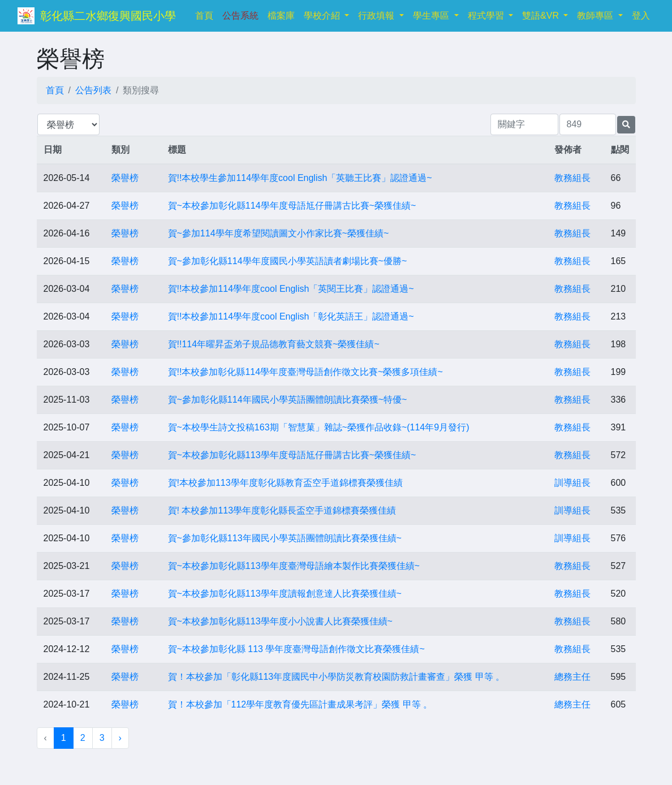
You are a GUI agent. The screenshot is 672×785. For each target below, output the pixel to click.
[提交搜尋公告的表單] (626, 125)
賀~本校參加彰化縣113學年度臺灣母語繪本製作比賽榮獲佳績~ (294, 566)
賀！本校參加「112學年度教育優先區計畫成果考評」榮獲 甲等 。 (300, 704)
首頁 (206, 14)
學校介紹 (323, 16)
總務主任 (572, 677)
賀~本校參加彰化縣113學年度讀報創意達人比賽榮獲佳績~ (285, 594)
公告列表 (93, 90)
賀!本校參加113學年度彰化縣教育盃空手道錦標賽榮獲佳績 (285, 483)
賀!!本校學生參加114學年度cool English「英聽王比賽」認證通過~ (300, 178)
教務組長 (572, 178)
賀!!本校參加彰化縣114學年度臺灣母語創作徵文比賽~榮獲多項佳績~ (305, 372)
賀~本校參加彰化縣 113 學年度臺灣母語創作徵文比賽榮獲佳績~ (296, 649)
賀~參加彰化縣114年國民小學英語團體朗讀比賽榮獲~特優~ (288, 400)
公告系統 (240, 16)
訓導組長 (572, 483)
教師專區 (596, 16)
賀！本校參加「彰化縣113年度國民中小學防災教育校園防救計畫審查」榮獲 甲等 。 (337, 677)
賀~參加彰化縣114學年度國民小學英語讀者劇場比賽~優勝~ (288, 261)
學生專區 (432, 16)
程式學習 (487, 16)
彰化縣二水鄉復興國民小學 (108, 16)
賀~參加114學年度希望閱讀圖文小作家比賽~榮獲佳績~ (279, 233)
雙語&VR (542, 16)
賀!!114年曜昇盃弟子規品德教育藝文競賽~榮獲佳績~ (274, 344)
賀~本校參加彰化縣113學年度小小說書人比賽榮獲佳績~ (280, 621)
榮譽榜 (125, 178)
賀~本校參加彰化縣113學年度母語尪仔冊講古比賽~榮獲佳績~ (292, 455)
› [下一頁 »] (120, 738)
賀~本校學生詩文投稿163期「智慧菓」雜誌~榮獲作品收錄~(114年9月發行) (319, 427)
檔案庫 (281, 16)
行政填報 (377, 16)
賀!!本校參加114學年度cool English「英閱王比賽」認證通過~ (291, 289)
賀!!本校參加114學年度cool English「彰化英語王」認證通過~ (291, 316)
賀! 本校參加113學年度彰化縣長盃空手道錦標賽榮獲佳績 (282, 510)
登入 (641, 16)
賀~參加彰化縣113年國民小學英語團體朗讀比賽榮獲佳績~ (285, 538)
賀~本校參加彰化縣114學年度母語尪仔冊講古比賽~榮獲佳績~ (292, 206)
